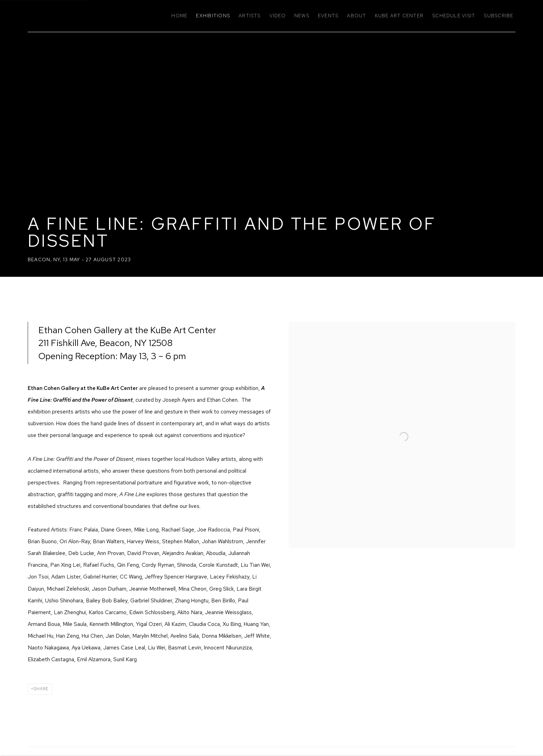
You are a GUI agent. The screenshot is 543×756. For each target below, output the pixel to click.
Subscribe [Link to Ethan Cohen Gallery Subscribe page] (499, 16)
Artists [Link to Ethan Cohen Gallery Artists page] (250, 16)
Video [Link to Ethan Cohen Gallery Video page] (278, 16)
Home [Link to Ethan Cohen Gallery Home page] (179, 16)
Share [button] (41, 689)
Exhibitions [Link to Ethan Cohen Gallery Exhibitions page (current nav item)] (213, 16)
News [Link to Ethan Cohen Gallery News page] (302, 16)
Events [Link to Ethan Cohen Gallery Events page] (328, 16)
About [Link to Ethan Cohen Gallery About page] (357, 16)
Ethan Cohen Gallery (87, 16)
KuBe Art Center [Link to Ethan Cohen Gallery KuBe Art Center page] (399, 16)
